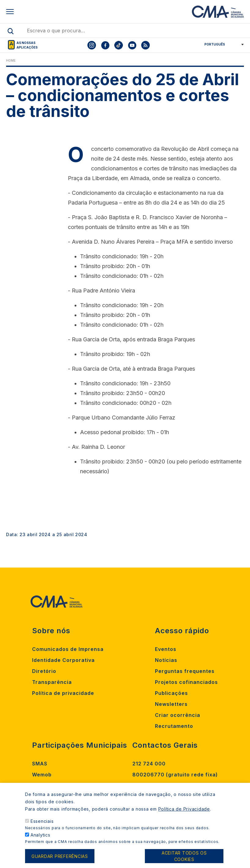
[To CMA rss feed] (145, 45)
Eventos (166, 649)
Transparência (52, 682)
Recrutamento (174, 726)
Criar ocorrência (178, 715)
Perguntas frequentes (185, 671)
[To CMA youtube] (132, 45)
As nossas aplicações (27, 45)
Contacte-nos (151, 786)
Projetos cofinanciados (186, 682)
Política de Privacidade (184, 815)
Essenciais (42, 828)
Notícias (166, 660)
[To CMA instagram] (92, 45)
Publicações (171, 693)
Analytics (40, 841)
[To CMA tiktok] (119, 45)
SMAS (40, 764)
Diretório (44, 671)
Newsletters (171, 704)
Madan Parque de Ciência (67, 786)
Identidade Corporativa (63, 660)
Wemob (42, 775)
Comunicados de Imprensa (68, 649)
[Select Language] (222, 44)
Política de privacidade (63, 693)
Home (11, 60)
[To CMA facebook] (105, 45)
